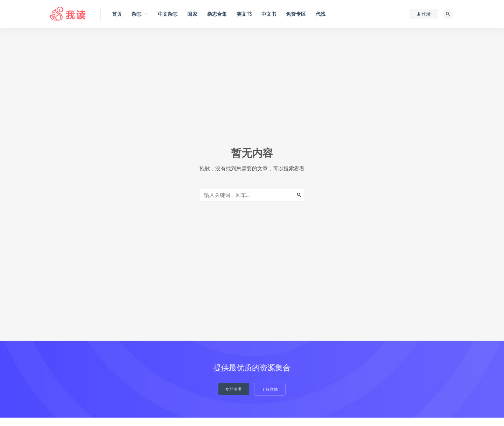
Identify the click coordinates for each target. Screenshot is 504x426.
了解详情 (270, 389)
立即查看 (234, 389)
